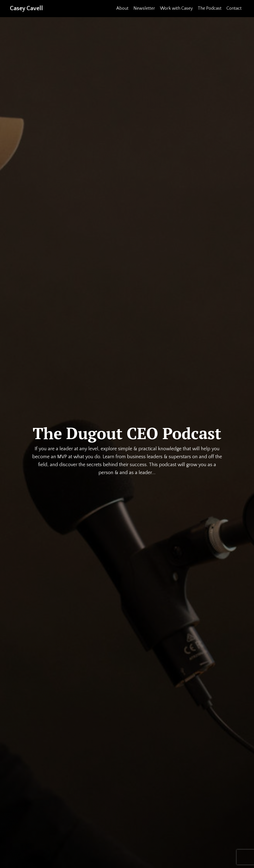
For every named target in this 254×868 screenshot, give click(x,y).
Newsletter (144, 8)
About (122, 8)
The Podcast (210, 8)
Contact (234, 8)
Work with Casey (176, 8)
